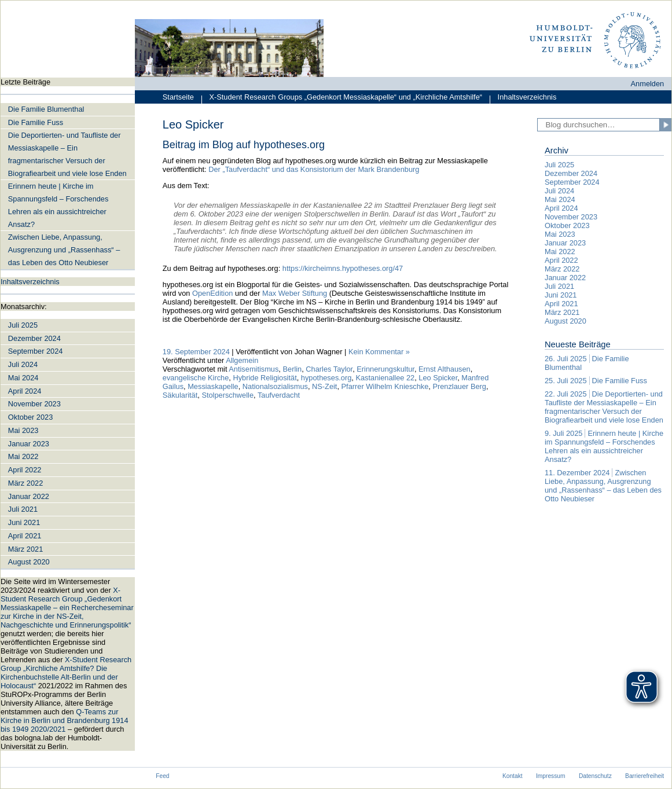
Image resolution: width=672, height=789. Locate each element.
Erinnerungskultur (385, 369)
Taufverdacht (279, 395)
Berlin (292, 369)
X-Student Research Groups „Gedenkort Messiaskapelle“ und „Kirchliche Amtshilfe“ (342, 98)
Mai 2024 (23, 378)
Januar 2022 (29, 496)
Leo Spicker (438, 378)
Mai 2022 (23, 456)
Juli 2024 (23, 364)
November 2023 (34, 404)
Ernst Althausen (445, 369)
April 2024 (25, 391)
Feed (162, 776)
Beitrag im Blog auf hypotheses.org (244, 145)
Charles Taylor (329, 369)
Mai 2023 (23, 430)
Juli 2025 (23, 325)
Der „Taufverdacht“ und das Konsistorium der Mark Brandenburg (314, 169)
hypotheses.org (326, 378)
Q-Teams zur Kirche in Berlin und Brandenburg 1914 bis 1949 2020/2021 (65, 720)
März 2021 (25, 549)
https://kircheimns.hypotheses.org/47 (343, 268)
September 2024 (36, 351)
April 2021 (25, 536)
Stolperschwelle (227, 395)
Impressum (551, 776)
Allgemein (242, 360)
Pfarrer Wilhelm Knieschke (385, 386)
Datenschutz (595, 776)
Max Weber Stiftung (293, 293)
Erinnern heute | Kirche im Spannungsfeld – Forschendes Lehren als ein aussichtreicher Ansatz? (58, 205)
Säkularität (180, 395)
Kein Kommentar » (379, 352)
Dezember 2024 (34, 338)
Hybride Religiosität (265, 378)
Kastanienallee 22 (385, 378)
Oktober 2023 (31, 417)
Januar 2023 (29, 444)
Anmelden (648, 84)
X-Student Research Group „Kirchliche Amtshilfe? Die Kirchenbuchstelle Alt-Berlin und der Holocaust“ (66, 673)
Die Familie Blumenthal (46, 109)
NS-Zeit (324, 386)
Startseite (178, 97)
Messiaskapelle (213, 386)
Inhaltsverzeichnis (523, 98)
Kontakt (513, 776)
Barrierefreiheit (645, 776)
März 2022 (25, 483)
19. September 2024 (196, 352)
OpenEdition (212, 293)
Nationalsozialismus (275, 386)
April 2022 (25, 470)
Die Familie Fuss (36, 122)
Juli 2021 (23, 509)
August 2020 (29, 562)
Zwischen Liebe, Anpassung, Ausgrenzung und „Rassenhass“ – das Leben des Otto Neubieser (64, 250)
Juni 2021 (24, 522)
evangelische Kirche (196, 378)
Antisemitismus (254, 369)
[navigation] (68, 414)
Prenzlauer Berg (459, 386)
